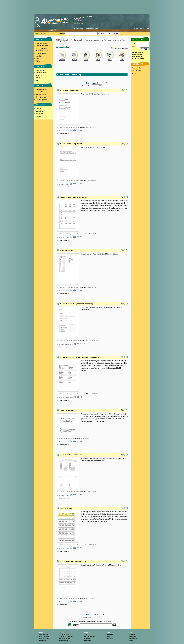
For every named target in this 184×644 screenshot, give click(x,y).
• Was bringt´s (136, 68)
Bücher (122, 60)
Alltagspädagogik (41, 48)
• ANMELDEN (136, 71)
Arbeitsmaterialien (42, 46)
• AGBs (134, 73)
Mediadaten (40, 114)
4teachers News (44, 638)
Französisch (89, 40)
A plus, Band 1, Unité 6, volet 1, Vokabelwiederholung (79, 357)
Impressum (133, 634)
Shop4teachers (42, 89)
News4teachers (41, 97)
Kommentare (63, 134)
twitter (109, 636)
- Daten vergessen (137, 55)
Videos (38, 61)
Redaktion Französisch (121, 49)
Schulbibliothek (41, 73)
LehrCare (87, 638)
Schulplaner (42, 640)
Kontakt (38, 109)
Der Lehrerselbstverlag (66, 636)
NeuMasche (88, 640)
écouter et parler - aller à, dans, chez (73, 197)
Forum (86, 60)
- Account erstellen (137, 53)
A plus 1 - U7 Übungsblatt (69, 91)
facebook (110, 634)
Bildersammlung (41, 53)
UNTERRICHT (41, 39)
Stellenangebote (41, 100)
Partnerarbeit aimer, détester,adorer (73, 562)
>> (106, 83)
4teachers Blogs (41, 94)
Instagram (110, 638)
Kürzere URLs (40, 92)
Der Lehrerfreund (90, 636)
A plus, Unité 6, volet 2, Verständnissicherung (77, 304)
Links (110, 60)
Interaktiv (39, 56)
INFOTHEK (40, 66)
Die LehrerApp (63, 640)
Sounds (38, 59)
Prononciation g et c (67, 251)
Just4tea (38, 78)
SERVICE (39, 85)
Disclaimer (133, 636)
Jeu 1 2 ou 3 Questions (68, 411)
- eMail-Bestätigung (137, 57)
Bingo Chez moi (66, 508)
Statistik (38, 116)
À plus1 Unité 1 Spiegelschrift (71, 144)
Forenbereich (40, 70)
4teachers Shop (44, 634)
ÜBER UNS (40, 105)
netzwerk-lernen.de (65, 638)
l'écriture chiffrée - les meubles (71, 455)
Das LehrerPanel (64, 634)
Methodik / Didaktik (42, 51)
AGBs (131, 640)
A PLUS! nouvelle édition (111, 40)
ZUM (86, 634)
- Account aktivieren (138, 59)
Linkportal (39, 75)
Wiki (37, 80)
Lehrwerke (98, 40)
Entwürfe (62, 60)
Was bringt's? (40, 111)
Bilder (98, 60)
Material (74, 60)
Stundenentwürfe (41, 43)
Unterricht (67, 40)
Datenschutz (133, 638)
